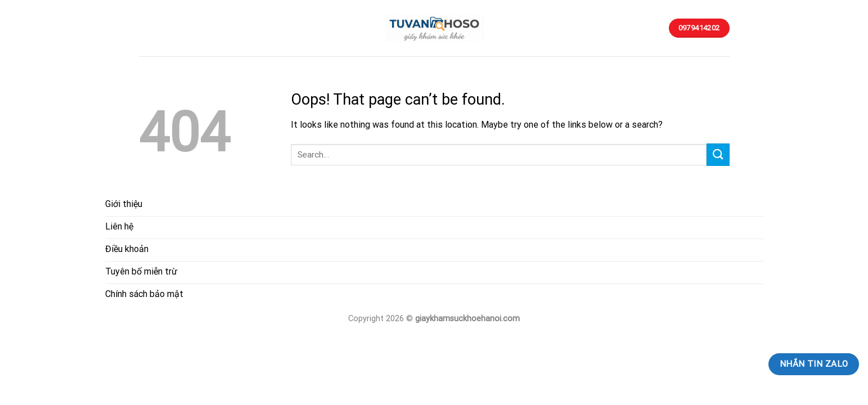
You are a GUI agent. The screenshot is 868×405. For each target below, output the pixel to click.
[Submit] (718, 154)
